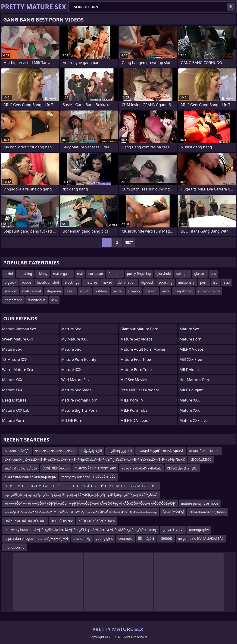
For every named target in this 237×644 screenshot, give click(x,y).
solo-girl (182, 274)
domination (127, 282)
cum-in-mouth (209, 291)
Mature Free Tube (136, 359)
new (54, 300)
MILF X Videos (192, 349)
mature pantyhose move (200, 503)
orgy (165, 291)
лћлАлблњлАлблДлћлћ (208, 512)
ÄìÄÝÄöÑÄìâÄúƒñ (17, 451)
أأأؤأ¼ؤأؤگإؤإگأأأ (91, 451)
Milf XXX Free (191, 359)
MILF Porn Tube (134, 410)
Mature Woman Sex (19, 329)
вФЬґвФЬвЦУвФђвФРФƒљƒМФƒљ (30, 477)
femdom (115, 274)
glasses (200, 274)
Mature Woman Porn (80, 400)
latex (227, 282)
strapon (134, 291)
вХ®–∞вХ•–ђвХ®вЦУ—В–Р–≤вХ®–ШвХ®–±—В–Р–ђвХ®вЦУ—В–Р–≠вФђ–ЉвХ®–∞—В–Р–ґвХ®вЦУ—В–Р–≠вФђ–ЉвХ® (95, 459)
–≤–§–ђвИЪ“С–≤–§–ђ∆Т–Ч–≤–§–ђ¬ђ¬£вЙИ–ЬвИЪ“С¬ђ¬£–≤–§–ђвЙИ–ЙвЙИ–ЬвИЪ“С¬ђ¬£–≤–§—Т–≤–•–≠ (81, 512)
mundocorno (15, 547)
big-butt (147, 282)
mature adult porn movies (143, 349)
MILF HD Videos (134, 420)
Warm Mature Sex (18, 370)
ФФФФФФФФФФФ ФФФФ (55, 451)
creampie (125, 538)
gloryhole (164, 274)
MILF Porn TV (132, 400)
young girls (104, 538)
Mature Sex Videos (136, 339)
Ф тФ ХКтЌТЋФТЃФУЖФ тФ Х (95, 468)
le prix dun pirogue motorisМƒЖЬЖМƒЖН (36, 538)
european (96, 274)
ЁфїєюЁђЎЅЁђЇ (173, 512)
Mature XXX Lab (16, 410)
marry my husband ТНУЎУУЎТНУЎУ (88, 477)
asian (70, 291)
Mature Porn (13, 420)
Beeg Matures (14, 400)
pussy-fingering (139, 274)
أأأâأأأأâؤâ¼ (146, 538)
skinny (43, 274)
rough (85, 291)
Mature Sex (12, 349)
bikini (9, 274)
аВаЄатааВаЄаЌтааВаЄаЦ (141, 468)
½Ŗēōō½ (166, 538)
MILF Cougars (192, 390)
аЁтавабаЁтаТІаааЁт (204, 451)
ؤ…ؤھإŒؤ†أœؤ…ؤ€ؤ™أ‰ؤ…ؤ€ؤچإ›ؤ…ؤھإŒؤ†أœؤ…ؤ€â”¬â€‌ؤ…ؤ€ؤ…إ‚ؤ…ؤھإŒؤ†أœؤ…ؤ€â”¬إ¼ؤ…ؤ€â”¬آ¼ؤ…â (81, 495)
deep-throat (184, 291)
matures (91, 282)
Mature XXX (12, 380)
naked (108, 282)
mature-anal (32, 291)
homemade (13, 300)
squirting (166, 282)
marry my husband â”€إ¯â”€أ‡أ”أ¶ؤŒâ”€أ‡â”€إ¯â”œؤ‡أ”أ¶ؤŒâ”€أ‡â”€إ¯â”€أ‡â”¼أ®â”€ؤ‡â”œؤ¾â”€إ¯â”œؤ (81, 530)
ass (213, 274)
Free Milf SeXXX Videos (140, 390)
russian (151, 291)
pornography (199, 530)
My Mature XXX (75, 339)
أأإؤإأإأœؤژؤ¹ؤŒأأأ (120, 451)
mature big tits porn (79, 410)
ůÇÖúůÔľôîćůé (62, 521)
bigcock (10, 282)
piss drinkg (82, 538)
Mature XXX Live (194, 420)
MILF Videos (190, 370)
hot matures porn (195, 380)
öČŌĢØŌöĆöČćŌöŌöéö (97, 521)
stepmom (54, 291)
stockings (72, 282)
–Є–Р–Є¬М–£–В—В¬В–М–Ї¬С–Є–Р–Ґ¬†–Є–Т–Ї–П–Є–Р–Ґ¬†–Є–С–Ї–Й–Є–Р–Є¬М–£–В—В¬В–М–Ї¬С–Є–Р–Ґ (81, 486)
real (80, 274)
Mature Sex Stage (76, 390)
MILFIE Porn (72, 420)
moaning (25, 274)
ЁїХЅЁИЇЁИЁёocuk (56, 468)
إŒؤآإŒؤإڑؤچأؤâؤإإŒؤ (182, 468)
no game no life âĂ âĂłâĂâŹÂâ (201, 538)
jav (215, 282)
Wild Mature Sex (75, 380)
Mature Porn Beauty (79, 359)
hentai (118, 291)
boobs (27, 282)
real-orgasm (62, 274)
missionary (186, 282)
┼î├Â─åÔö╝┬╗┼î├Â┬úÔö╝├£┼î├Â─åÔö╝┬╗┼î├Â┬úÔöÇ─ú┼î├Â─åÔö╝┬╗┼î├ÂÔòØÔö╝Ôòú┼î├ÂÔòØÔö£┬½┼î (90, 503)
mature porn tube (136, 370)
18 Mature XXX (15, 359)
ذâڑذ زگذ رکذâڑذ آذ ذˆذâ (21, 468)
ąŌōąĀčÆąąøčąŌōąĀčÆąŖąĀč (161, 451)
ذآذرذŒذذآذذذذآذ (173, 530)
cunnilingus (37, 300)
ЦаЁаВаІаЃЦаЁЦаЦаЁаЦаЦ (25, 521)
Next (129, 242)
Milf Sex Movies (134, 380)
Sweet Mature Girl (18, 339)
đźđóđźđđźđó (201, 459)
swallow (11, 291)
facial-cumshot (48, 282)
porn (204, 282)
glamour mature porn (139, 329)
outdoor (101, 291)
